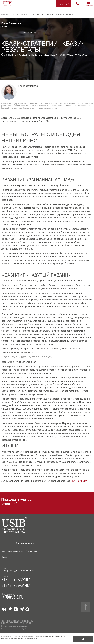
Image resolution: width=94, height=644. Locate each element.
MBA (73, 481)
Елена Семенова (28, 86)
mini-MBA (82, 481)
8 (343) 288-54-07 (16, 586)
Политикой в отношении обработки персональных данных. (19, 638)
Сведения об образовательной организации (20, 551)
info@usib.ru (12, 597)
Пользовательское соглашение (14, 626)
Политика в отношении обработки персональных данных (25, 629)
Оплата (4, 557)
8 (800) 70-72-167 (16, 580)
